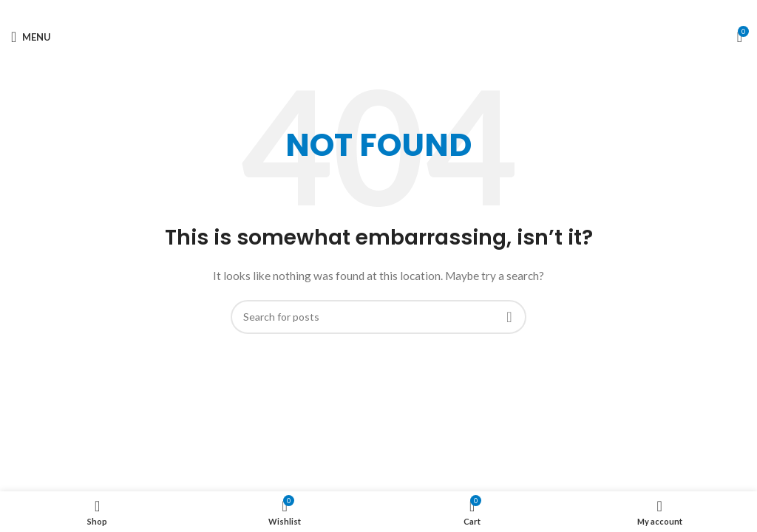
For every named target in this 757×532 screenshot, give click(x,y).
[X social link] (365, 11)
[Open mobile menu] (31, 37)
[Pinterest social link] (379, 11)
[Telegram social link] (406, 11)
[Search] (378, 317)
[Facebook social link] (352, 11)
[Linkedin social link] (392, 11)
